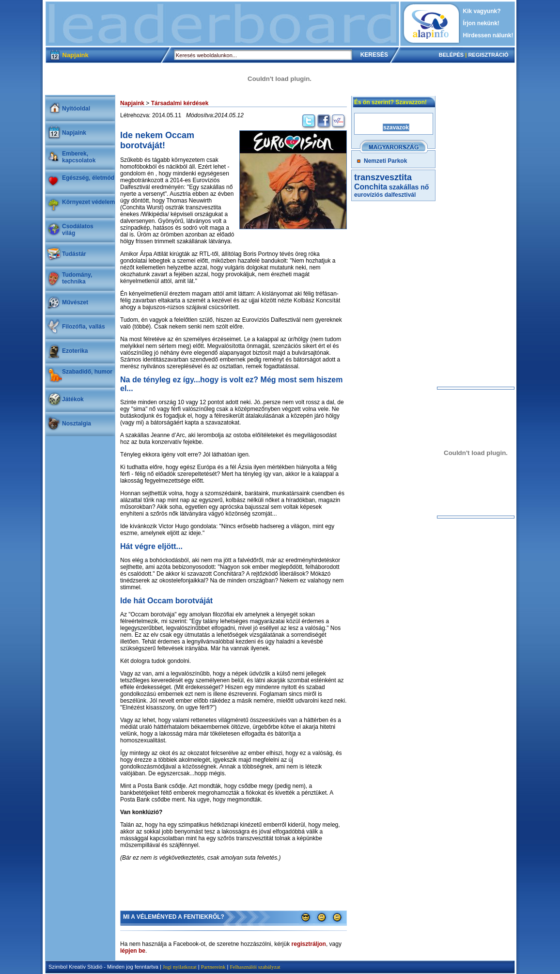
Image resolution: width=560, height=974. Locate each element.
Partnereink (213, 967)
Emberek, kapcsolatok (79, 157)
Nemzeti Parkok (385, 161)
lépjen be (133, 951)
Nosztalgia (77, 424)
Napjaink (74, 133)
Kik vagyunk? (482, 11)
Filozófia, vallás (84, 327)
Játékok (73, 399)
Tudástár (74, 254)
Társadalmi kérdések (180, 103)
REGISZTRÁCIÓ (488, 55)
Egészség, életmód (88, 178)
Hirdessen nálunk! (488, 35)
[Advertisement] (222, 24)
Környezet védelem (88, 202)
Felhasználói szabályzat (255, 967)
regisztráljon (309, 944)
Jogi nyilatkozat (180, 967)
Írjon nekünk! (481, 23)
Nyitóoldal (76, 109)
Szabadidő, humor (87, 372)
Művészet (75, 302)
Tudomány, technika (77, 278)
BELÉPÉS (451, 55)
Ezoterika (75, 351)
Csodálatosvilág (78, 230)
